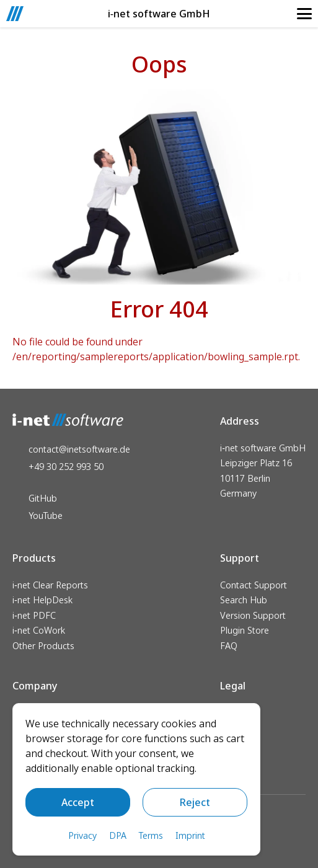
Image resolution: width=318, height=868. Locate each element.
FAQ (229, 645)
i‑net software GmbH (159, 14)
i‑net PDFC (34, 615)
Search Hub (244, 600)
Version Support (253, 615)
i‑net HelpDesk (42, 600)
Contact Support (254, 585)
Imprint (190, 835)
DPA (118, 835)
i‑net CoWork (39, 630)
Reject (195, 802)
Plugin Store (245, 630)
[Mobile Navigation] (304, 14)
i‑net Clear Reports (50, 585)
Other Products (43, 645)
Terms (151, 835)
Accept (78, 802)
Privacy (82, 835)
